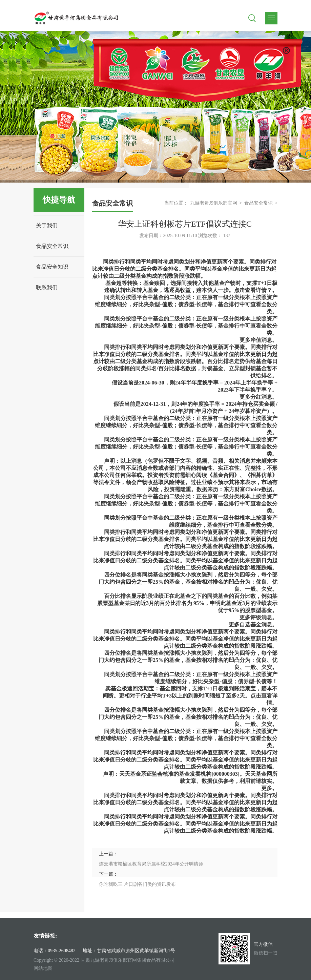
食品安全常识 (52, 246)
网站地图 (43, 968)
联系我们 (47, 287)
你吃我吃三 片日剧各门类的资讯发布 (138, 884)
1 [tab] (194, 174)
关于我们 (47, 225)
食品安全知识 (52, 267)
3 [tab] (212, 174)
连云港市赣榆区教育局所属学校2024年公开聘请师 (151, 864)
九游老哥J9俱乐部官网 (213, 203)
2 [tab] (203, 174)
